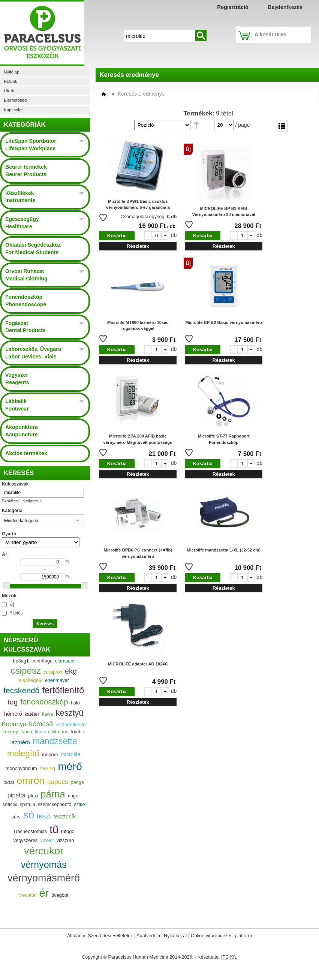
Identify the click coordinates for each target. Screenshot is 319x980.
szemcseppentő (55, 804)
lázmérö (20, 742)
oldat (9, 782)
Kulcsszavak (15, 484)
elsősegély (30, 680)
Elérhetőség (15, 100)
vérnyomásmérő (44, 878)
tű (54, 829)
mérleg (48, 768)
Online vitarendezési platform (221, 936)
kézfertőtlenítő (70, 725)
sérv (16, 817)
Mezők (9, 596)
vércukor (44, 851)
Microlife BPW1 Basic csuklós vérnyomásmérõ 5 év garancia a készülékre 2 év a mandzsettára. (138, 208)
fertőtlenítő (63, 690)
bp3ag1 (21, 661)
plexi (33, 796)
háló (75, 703)
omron (31, 781)
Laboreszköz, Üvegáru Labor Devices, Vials (33, 353)
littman (42, 732)
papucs (58, 782)
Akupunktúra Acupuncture (22, 431)
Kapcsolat (13, 110)
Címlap (104, 94)
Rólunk (10, 81)
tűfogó (68, 831)
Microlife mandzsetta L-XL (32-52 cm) (224, 550)
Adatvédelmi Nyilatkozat (162, 936)
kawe (48, 714)
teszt (44, 816)
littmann (60, 732)
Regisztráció (233, 7)
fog (13, 702)
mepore (50, 754)
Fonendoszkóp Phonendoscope (26, 301)
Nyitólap (12, 72)
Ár (4, 554)
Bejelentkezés (285, 7)
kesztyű (70, 713)
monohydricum (21, 768)
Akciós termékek (26, 453)
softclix (10, 804)
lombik (78, 732)
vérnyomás (44, 865)
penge (78, 782)
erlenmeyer (57, 680)
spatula (28, 804)
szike (79, 804)
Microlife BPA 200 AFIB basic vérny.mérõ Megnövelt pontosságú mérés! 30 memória (138, 442)
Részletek (138, 246)
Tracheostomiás (30, 831)
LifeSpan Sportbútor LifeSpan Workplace (31, 145)
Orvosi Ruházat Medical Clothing (26, 275)
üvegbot (60, 895)
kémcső (41, 724)
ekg (71, 671)
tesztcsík (65, 816)
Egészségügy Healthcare (22, 223)
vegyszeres (26, 840)
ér (44, 893)
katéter (32, 714)
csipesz (26, 671)
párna (53, 794)
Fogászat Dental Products (25, 327)
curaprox (53, 672)
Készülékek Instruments (20, 197)
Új (12, 604)
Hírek (9, 91)
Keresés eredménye (141, 94)
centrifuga (42, 661)
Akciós (16, 613)
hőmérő (13, 714)
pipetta (16, 795)
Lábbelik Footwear (17, 405)
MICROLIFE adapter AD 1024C (138, 664)
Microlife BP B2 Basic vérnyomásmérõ (224, 322)
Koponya (14, 724)
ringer (74, 796)
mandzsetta (55, 741)
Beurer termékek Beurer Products (26, 171)
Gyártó (9, 534)
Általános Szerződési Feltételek (100, 936)
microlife (70, 754)
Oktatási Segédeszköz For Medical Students (33, 249)
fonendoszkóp (44, 702)
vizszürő (65, 840)
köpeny (10, 732)
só (29, 815)
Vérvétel (28, 895)
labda (26, 732)
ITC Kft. (229, 957)
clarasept (65, 661)
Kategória (12, 511)
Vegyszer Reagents (17, 379)
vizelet (47, 840)
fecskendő (21, 690)
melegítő (23, 753)
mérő (70, 766)
